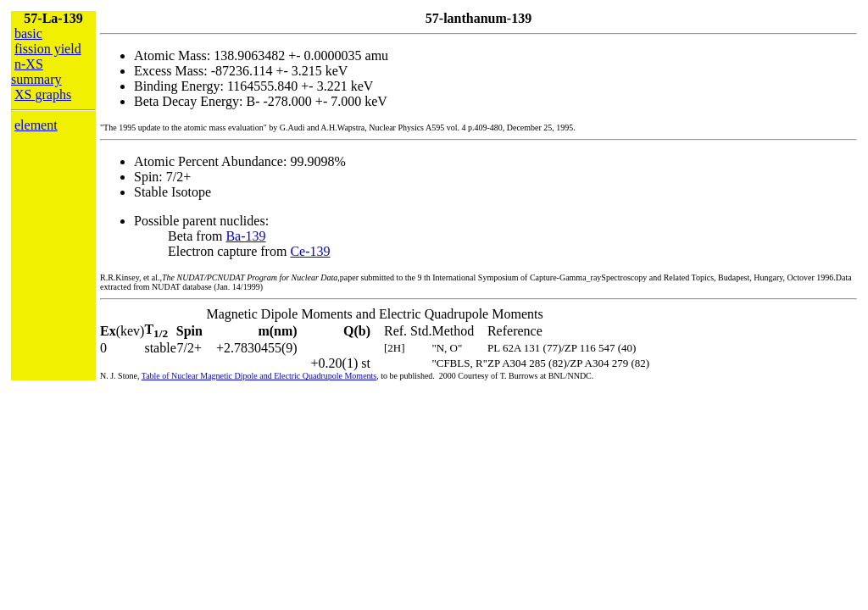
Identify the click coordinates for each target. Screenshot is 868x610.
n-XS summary (36, 72)
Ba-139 (245, 236)
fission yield (48, 49)
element (36, 125)
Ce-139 (310, 251)
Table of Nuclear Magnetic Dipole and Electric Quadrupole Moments (259, 376)
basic (28, 33)
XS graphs (43, 94)
